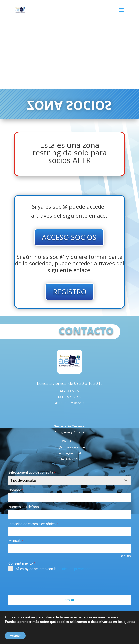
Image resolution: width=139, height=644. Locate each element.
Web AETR (69, 441)
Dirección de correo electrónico (33, 524)
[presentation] (46, 583)
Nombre (16, 490)
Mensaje (16, 541)
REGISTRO (70, 292)
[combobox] (69, 480)
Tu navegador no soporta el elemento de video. (69, 54)
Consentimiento (22, 563)
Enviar (69, 600)
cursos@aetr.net (69, 453)
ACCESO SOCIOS (69, 237)
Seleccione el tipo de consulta (32, 472)
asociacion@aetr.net (70, 403)
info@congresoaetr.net (69, 447)
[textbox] (65, 480)
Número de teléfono (24, 507)
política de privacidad (74, 569)
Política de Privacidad (67, 632)
